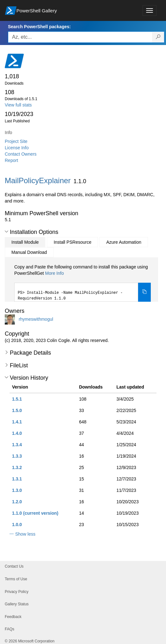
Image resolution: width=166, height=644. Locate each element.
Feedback (13, 617)
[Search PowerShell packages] (158, 37)
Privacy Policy (17, 592)
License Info (17, 148)
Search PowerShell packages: (39, 27)
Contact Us (14, 566)
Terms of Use (16, 579)
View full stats (18, 105)
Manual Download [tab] (29, 252)
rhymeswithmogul (36, 319)
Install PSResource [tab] (72, 242)
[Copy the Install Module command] (144, 292)
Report (11, 160)
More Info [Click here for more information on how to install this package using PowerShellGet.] (54, 273)
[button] (6, 232)
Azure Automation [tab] (124, 242)
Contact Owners (21, 154)
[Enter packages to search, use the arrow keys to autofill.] (80, 37)
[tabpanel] (83, 283)
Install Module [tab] (25, 242)
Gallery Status (17, 604)
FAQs (10, 629)
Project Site (16, 141)
